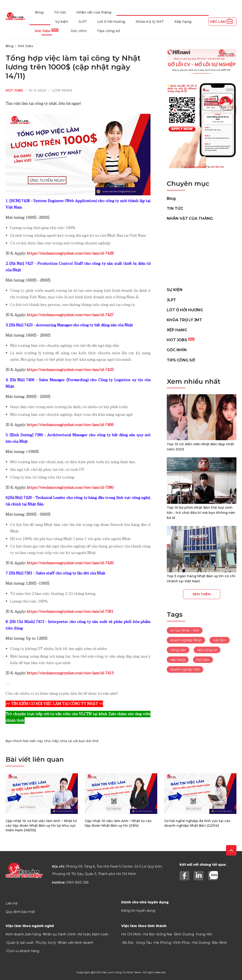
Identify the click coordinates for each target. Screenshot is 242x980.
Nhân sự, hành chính (59, 934)
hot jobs (203, 660)
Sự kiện (62, 21)
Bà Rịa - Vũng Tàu (137, 943)
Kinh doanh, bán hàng (23, 934)
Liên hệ (11, 903)
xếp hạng (178, 660)
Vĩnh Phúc (182, 943)
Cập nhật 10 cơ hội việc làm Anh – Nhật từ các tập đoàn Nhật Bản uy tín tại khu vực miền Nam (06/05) (41, 826)
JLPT (83, 21)
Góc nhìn (79, 31)
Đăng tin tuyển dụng (138, 911)
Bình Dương (184, 934)
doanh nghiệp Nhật (186, 640)
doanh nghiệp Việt (185, 669)
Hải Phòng (162, 943)
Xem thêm (202, 594)
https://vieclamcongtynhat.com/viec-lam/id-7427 (70, 315)
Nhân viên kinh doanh (76, 943)
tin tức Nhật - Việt (185, 630)
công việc (178, 650)
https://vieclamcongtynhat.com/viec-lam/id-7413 (70, 673)
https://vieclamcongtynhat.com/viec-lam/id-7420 (70, 563)
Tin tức (60, 12)
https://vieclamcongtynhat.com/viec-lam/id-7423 (70, 370)
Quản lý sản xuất (20, 943)
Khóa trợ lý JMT (150, 21)
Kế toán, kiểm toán (93, 934)
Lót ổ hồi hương (111, 21)
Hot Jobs (47, 31)
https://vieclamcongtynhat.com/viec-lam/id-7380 (70, 488)
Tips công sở (108, 31)
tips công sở (207, 650)
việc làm (220, 640)
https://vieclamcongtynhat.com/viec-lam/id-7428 (70, 253)
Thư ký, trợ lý (46, 943)
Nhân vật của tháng (94, 12)
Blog (39, 12)
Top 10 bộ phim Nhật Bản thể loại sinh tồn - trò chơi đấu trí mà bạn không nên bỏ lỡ (201, 513)
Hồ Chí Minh (131, 934)
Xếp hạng (183, 21)
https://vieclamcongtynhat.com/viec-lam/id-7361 (70, 612)
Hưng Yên (204, 934)
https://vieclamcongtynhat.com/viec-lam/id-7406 (70, 425)
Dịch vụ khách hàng (23, 951)
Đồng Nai (164, 934)
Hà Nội (149, 934)
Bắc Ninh (219, 943)
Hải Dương (201, 943)
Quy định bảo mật (20, 912)
